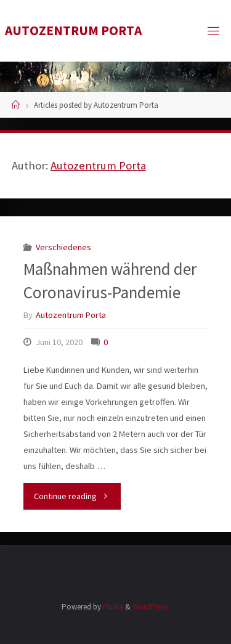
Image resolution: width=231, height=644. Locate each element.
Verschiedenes (63, 247)
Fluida (112, 607)
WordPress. (151, 607)
